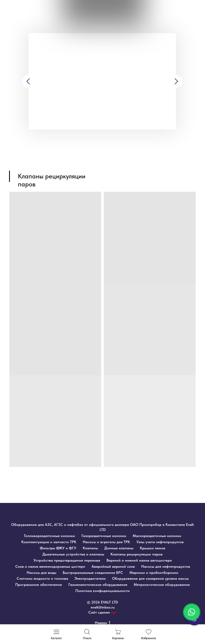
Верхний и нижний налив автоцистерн (139, 560)
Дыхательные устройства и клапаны (73, 554)
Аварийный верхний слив (113, 566)
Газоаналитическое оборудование (98, 585)
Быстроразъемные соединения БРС (93, 573)
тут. (114, 612)
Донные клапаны (119, 548)
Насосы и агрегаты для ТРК (106, 542)
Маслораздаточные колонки (157, 536)
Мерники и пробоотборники (154, 573)
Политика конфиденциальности (102, 591)
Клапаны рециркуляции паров (137, 554)
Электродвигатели (90, 578)
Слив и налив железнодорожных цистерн (50, 566)
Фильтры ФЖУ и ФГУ (58, 548)
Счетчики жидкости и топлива (42, 578)
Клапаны (90, 548)
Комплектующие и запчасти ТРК (49, 542)
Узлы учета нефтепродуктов (160, 542)
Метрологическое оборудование (162, 585)
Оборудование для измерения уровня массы (150, 578)
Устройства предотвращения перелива (67, 560)
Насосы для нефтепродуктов (166, 566)
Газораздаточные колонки (104, 536)
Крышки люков (153, 548)
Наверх (102, 623)
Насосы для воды (42, 573)
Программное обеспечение (39, 585)
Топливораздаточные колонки (49, 536)
